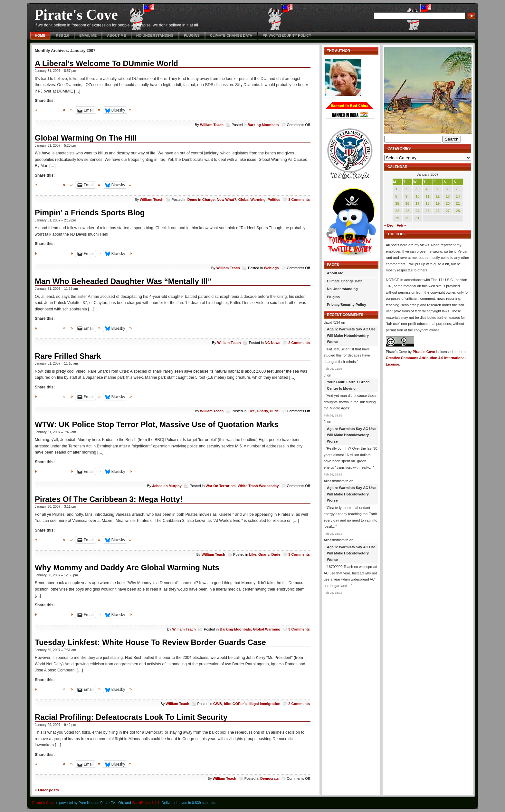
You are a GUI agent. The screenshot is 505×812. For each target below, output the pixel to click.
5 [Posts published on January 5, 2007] (437, 189)
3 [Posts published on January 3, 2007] (416, 189)
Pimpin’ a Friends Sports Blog (90, 213)
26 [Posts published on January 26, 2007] (438, 211)
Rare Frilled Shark (68, 356)
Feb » (401, 225)
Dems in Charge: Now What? (212, 200)
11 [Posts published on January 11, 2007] (427, 196)
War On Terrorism (220, 486)
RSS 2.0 (62, 35)
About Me (116, 35)
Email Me (88, 35)
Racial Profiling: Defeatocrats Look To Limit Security (131, 717)
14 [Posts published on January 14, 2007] (458, 196)
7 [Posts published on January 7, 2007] (457, 189)
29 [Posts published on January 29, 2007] (397, 218)
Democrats (269, 778)
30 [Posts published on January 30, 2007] (407, 218)
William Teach (212, 125)
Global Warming (252, 200)
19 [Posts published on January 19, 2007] (438, 203)
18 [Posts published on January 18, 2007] (427, 203)
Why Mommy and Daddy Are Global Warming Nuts (127, 567)
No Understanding (155, 35)
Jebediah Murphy (167, 486)
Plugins (192, 35)
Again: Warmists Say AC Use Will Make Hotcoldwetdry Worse (351, 335)
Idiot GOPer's (235, 704)
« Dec (389, 225)
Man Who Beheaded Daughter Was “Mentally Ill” (123, 281)
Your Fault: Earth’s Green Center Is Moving (348, 385)
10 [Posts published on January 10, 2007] (417, 196)
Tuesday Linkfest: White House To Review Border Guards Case (150, 642)
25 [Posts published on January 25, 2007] (427, 211)
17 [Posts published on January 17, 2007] (417, 203)
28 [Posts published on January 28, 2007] (458, 211)
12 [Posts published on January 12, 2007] (438, 196)
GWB (218, 704)
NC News (272, 343)
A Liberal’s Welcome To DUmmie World (106, 63)
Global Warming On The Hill (86, 138)
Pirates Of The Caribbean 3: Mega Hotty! (109, 499)
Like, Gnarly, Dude (263, 411)
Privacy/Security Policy (287, 35)
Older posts (47, 790)
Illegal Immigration (264, 704)
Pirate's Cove (76, 15)
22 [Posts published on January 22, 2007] (397, 211)
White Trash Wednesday (258, 486)
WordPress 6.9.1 (146, 803)
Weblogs (271, 268)
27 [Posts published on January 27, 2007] (448, 211)
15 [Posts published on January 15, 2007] (397, 203)
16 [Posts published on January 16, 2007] (407, 203)
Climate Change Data (231, 35)
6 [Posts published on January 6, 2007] (447, 189)
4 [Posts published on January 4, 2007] (426, 189)
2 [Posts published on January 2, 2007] (406, 189)
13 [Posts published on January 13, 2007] (448, 196)
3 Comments (299, 200)
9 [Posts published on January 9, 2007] (406, 196)
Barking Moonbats (263, 125)
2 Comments (299, 343)
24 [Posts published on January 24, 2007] (417, 211)
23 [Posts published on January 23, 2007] (407, 211)
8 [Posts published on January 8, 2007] (396, 196)
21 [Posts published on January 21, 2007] (458, 203)
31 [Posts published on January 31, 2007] (417, 218)
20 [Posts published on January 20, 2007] (448, 203)
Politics (274, 200)
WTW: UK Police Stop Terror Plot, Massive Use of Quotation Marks (157, 424)
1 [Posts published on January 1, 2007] (396, 189)
